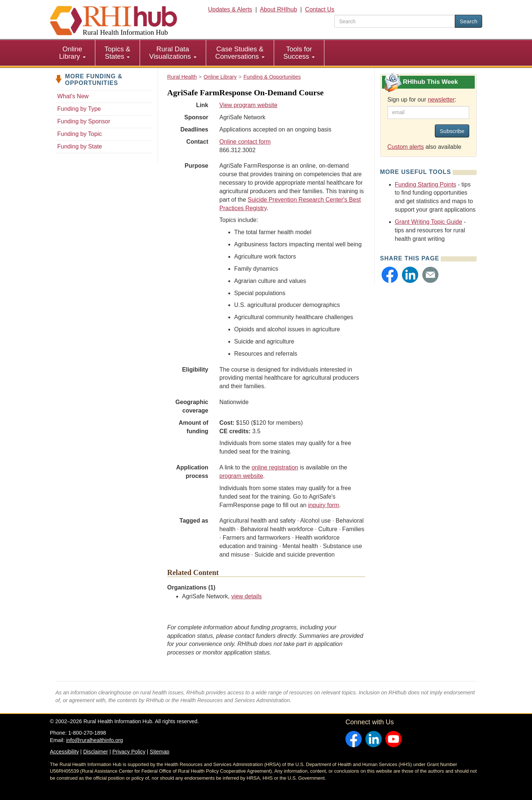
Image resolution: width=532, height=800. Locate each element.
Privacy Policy (129, 752)
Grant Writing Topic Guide (429, 222)
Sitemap (159, 752)
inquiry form (324, 505)
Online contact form (245, 142)
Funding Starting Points (426, 184)
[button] (390, 275)
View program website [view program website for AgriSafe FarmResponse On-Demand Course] (248, 105)
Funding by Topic (80, 134)
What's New (73, 96)
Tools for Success (299, 53)
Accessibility (64, 752)
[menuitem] (73, 53)
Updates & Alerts (230, 9)
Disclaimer (96, 752)
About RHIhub (278, 9)
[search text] (395, 21)
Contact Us (320, 9)
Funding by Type (79, 109)
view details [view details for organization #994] (247, 596)
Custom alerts (406, 147)
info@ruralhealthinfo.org (95, 740)
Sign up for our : (422, 100)
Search (468, 21)
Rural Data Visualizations (173, 53)
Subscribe (452, 131)
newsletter (441, 100)
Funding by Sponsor (84, 121)
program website (241, 476)
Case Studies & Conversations (240, 53)
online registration (275, 467)
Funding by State (80, 146)
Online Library (72, 53)
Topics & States (117, 53)
